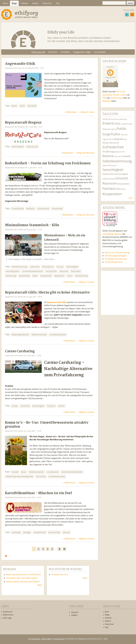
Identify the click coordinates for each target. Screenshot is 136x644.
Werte (14, 106)
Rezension (110, 183)
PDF (104, 98)
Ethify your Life (38, 52)
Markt (123, 189)
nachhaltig (16, 532)
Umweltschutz (43, 209)
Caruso (15, 406)
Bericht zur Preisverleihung (117, 253)
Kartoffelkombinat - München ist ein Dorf (38, 493)
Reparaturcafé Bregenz (23, 123)
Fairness (109, 188)
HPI (123, 152)
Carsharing (25, 406)
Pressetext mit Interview (116, 259)
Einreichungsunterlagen (116, 256)
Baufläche (30, 209)
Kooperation (112, 194)
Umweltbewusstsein (58, 335)
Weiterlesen (72, 112)
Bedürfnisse (59, 276)
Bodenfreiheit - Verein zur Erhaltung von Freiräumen (48, 163)
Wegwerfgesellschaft (20, 335)
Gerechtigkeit (113, 170)
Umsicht (122, 178)
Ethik (111, 139)
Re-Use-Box (41, 476)
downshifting (24, 276)
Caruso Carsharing (20, 351)
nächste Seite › (59, 549)
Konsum (60, 267)
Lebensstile (35, 267)
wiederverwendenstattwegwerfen (20, 476)
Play (58, 3)
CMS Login (7, 618)
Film (118, 189)
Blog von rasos (88, 112)
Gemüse (66, 532)
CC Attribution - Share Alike (40, 639)
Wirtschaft (32, 106)
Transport (51, 406)
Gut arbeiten (100, 52)
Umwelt (15, 472)
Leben (70, 276)
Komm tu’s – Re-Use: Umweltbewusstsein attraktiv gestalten (47, 425)
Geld (125, 139)
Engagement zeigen (82, 52)
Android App (116, 98)
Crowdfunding (18, 209)
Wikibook (107, 101)
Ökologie (27, 532)
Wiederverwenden (39, 335)
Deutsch (75, 612)
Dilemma (107, 129)
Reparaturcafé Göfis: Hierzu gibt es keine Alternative (47, 293)
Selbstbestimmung (20, 267)
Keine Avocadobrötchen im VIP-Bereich (24, 574)
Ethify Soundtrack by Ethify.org (118, 291)
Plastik (105, 119)
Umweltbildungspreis (112, 234)
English (74, 615)
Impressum (8, 612)
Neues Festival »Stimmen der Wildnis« (23, 582)
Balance (108, 156)
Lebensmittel (109, 179)
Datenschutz (8, 615)
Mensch (106, 165)
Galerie (35, 3)
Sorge (107, 134)
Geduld (118, 139)
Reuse (24, 472)
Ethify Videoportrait (114, 262)
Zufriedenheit (46, 276)
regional (106, 139)
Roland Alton (59, 639)
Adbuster (118, 152)
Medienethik (108, 174)
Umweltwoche (53, 472)
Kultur (116, 134)
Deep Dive (47, 3)
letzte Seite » (64, 549)
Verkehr (61, 406)
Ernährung (108, 152)
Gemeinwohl (57, 209)
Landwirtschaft (40, 532)
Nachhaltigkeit (18, 147)
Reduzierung (11, 276)
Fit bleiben (65, 52)
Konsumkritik (51, 271)
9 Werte (24, 3)
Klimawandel (123, 184)
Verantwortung (81, 276)
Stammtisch (76, 271)
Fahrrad (111, 119)
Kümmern (53, 52)
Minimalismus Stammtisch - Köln (32, 225)
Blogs (14, 3)
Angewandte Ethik (20, 64)
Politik (22, 106)
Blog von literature (86, 153)
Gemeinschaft (54, 532)
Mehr (131, 198)
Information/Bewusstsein (33, 271)
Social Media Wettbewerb (72, 472)
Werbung (123, 119)
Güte (117, 123)
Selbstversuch (32, 147)
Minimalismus (48, 267)
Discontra (118, 156)
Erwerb (108, 123)
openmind (64, 271)
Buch (6, 3)
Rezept (106, 143)
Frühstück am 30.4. (60, 574)
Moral (117, 119)
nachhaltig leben (13, 271)
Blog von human (87, 282)
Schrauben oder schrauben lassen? (22, 578)
